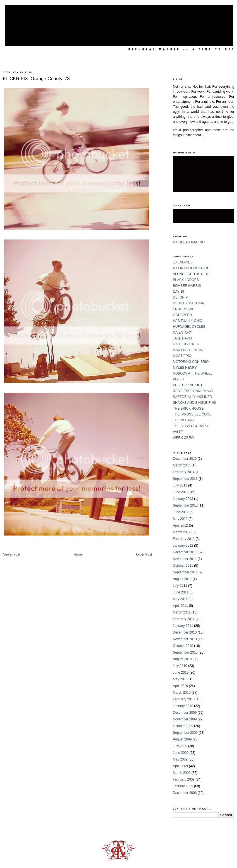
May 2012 (180, 519)
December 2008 (185, 793)
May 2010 (180, 679)
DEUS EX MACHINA (188, 303)
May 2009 (180, 759)
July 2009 (180, 746)
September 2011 (185, 572)
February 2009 (184, 779)
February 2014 (184, 472)
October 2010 (183, 646)
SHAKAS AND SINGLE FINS (194, 403)
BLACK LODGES (186, 280)
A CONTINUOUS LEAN (190, 268)
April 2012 (180, 525)
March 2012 (182, 532)
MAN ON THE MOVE (189, 350)
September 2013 (185, 479)
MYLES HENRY (185, 368)
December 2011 (185, 552)
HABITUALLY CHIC (188, 321)
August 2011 (182, 579)
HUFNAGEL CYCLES (189, 327)
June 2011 (181, 592)
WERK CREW (183, 438)
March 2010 (182, 693)
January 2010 (183, 706)
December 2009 (185, 713)
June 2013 (181, 492)
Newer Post (11, 554)
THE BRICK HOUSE (188, 409)
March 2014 (182, 465)
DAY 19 (178, 292)
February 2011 (184, 619)
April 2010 (180, 686)
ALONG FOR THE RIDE (191, 274)
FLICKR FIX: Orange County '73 (36, 79)
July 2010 (180, 666)
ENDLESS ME (184, 309)
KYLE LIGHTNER (186, 344)
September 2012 (185, 505)
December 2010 (185, 632)
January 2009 (183, 786)
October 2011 (183, 566)
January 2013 (183, 499)
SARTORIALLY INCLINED (193, 397)
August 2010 (182, 659)
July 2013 (180, 485)
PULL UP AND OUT (188, 385)
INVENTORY (183, 332)
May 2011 (180, 599)
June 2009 (181, 753)
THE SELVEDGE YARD (191, 426)
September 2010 (185, 652)
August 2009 (182, 739)
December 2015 (185, 459)
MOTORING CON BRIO (191, 362)
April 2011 (180, 606)
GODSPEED (182, 315)
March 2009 (182, 773)
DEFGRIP (180, 297)
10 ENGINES (183, 262)
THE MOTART (184, 420)
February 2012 (184, 539)
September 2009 (185, 733)
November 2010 (185, 639)
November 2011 (185, 559)
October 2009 (183, 726)
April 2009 (180, 766)
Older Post (144, 554)
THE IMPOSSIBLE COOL (192, 414)
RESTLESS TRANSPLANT (193, 391)
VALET (178, 432)
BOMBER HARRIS (187, 286)
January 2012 (183, 546)
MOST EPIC (182, 356)
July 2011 (180, 586)
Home (78, 554)
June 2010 (181, 673)
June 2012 (181, 512)
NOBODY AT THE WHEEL (193, 373)
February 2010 (184, 699)
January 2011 (183, 626)
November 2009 (185, 719)
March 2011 (182, 612)
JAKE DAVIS (182, 338)
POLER (179, 379)
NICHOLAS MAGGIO (189, 242)
